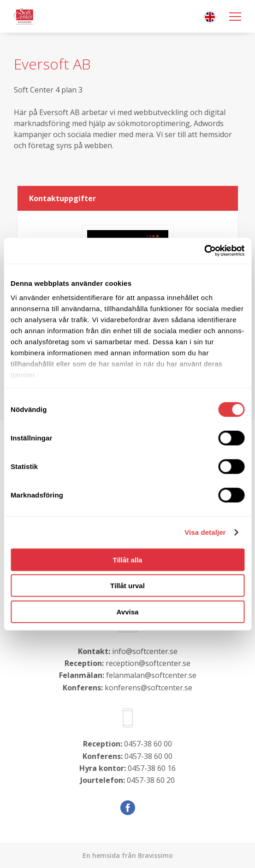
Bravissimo (155, 855)
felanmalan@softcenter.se (151, 675)
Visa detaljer (205, 532)
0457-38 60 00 (148, 744)
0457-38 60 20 (151, 780)
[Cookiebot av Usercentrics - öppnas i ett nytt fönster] (204, 251)
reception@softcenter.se (148, 663)
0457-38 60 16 (152, 768)
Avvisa (128, 611)
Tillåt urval (127, 586)
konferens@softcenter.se (148, 688)
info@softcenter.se (145, 651)
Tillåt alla (128, 559)
